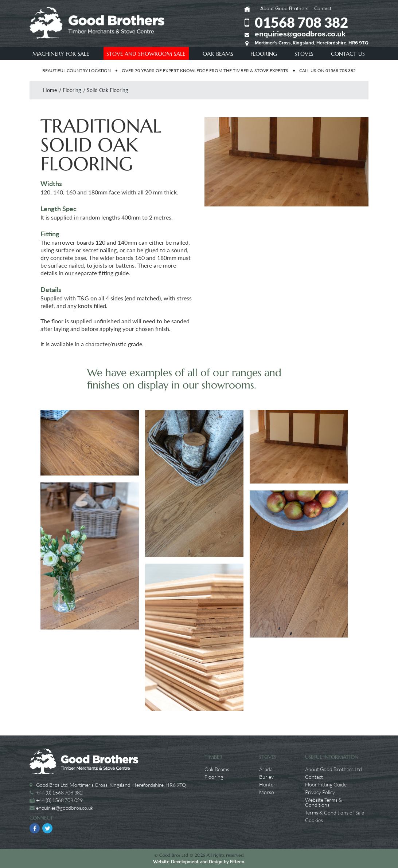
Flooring (264, 54)
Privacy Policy (320, 792)
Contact (323, 9)
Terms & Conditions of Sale (335, 813)
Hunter (267, 785)
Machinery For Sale (61, 54)
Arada (266, 769)
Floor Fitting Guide (326, 785)
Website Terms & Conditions (324, 802)
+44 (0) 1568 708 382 (59, 792)
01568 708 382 (301, 22)
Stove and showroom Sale (146, 54)
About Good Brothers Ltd (333, 769)
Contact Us (348, 54)
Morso (267, 792)
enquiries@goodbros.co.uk (300, 34)
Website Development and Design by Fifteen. (199, 862)
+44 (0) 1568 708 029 (59, 800)
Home (50, 90)
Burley (266, 777)
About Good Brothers (284, 9)
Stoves (304, 54)
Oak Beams (218, 54)
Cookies (314, 820)
